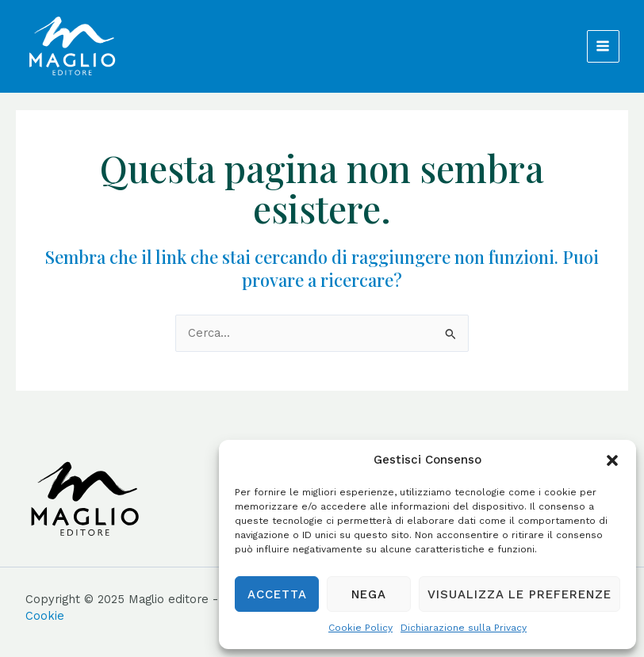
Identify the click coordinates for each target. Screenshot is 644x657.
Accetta (277, 594)
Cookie (45, 616)
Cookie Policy (360, 628)
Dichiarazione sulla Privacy (464, 628)
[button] (612, 460)
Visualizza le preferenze (519, 594)
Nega (369, 594)
